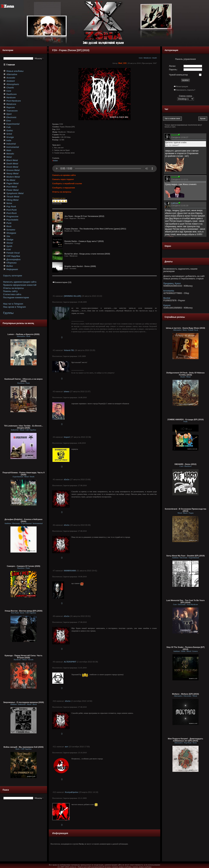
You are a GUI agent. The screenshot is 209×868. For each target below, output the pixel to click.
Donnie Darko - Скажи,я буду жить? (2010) (84, 241)
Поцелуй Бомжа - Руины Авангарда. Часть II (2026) (23, 474)
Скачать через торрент (63, 179)
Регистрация (182, 86)
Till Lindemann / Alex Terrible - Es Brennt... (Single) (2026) (24, 427)
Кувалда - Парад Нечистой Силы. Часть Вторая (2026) (24, 657)
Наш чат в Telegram (13, 304)
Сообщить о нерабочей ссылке (67, 183)
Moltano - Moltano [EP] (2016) (185, 694)
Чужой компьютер (179, 75)
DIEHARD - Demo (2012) (185, 464)
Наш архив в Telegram (14, 307)
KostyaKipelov (72, 792)
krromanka (169, 291)
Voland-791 (69, 350)
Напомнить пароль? (186, 90)
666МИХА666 (70, 571)
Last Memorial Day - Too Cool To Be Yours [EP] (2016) (185, 601)
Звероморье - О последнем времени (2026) (24, 702)
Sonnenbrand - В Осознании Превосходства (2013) (185, 510)
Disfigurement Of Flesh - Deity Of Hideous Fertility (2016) (185, 374)
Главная (11, 65)
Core (141, 58)
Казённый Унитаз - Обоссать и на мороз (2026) (24, 380)
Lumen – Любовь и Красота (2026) (24, 334)
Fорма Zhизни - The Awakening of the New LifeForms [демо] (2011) (95, 229)
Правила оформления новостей (20, 285)
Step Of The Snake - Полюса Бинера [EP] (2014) (185, 648)
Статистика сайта (12, 294)
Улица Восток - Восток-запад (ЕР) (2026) (24, 611)
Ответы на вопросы (13, 288)
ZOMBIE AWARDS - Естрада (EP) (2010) (185, 419)
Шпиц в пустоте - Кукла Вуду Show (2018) (186, 328)
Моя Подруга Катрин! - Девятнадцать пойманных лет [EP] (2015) (185, 740)
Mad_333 (122, 63)
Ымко (67, 391)
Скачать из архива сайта (64, 175)
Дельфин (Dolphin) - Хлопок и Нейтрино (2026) (24, 520)
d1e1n (67, 479)
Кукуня (167, 305)
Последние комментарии (16, 298)
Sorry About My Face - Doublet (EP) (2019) (185, 556)
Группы (8, 313)
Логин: (173, 66)
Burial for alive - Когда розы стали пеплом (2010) (87, 254)
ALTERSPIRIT (70, 662)
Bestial (167, 298)
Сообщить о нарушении (64, 188)
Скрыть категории (13, 276)
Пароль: (173, 70)
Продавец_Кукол (172, 283)
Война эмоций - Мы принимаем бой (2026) (24, 747)
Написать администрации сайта (20, 282)
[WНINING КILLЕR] (72, 296)
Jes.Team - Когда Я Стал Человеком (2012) (84, 216)
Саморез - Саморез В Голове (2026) (24, 566)
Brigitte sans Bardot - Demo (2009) (80, 266)
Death (155, 58)
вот (67, 747)
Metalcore (147, 58)
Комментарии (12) (62, 282)
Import (67, 437)
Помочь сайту (10, 291)
